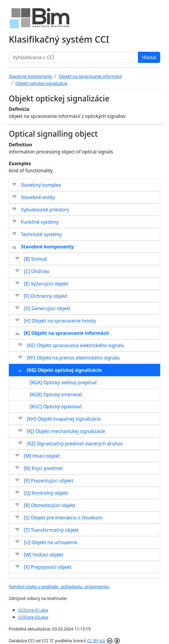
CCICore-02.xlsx (33, 617)
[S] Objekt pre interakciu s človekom (63, 518)
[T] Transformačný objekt (51, 530)
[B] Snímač (36, 259)
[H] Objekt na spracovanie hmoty (60, 321)
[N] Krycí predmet (43, 468)
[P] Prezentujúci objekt (48, 481)
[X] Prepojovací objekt (48, 567)
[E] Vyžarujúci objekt (46, 284)
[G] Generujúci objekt (47, 308)
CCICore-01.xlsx (33, 610)
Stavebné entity (38, 197)
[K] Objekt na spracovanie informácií (66, 333)
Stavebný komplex (41, 185)
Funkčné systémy (40, 222)
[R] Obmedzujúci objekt (49, 505)
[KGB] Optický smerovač (56, 394)
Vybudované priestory (45, 210)
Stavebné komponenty (47, 247)
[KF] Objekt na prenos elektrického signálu (73, 358)
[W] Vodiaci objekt (43, 555)
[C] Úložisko (37, 271)
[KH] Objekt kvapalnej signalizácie (64, 419)
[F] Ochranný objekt (45, 296)
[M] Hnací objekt (42, 456)
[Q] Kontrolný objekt (46, 493)
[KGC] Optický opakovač (56, 407)
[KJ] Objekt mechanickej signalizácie (66, 431)
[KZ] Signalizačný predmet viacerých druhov (75, 444)
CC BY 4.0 (103, 641)
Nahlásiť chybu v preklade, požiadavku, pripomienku (59, 587)
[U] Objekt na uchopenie (50, 542)
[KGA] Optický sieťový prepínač (63, 382)
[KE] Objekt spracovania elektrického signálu (75, 345)
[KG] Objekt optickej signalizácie (64, 370)
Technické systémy (41, 234)
